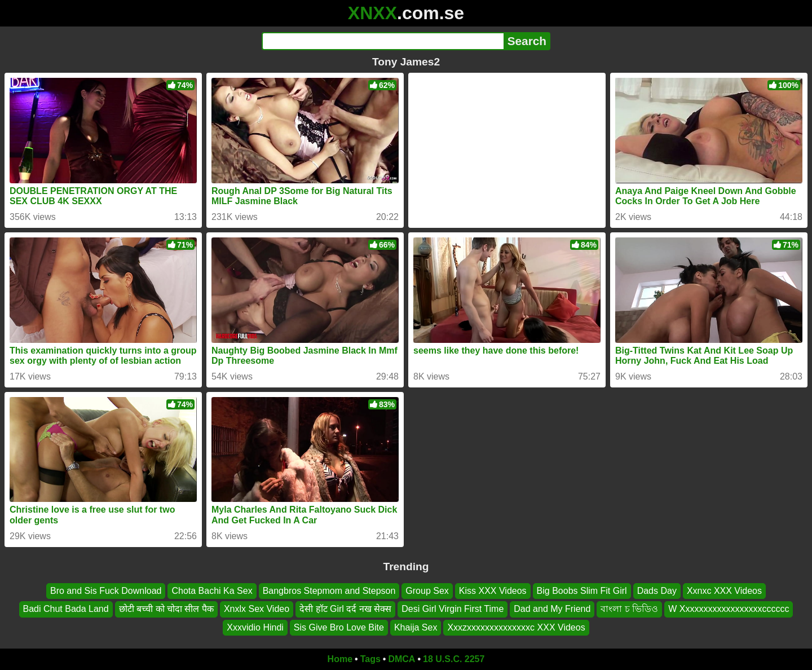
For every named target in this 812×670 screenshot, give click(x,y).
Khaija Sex (416, 627)
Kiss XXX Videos (493, 591)
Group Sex (427, 591)
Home (340, 659)
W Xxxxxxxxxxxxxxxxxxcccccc (729, 609)
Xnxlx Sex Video (257, 609)
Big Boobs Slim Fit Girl (582, 591)
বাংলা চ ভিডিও (629, 609)
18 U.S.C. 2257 (454, 659)
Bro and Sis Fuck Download (106, 591)
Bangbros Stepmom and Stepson (329, 591)
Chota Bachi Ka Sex (212, 591)
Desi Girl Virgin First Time (453, 609)
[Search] (383, 41)
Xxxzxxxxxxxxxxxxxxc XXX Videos (516, 627)
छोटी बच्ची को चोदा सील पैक (166, 609)
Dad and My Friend (552, 609)
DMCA (401, 659)
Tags (370, 659)
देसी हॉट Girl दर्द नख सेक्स (345, 609)
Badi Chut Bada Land (66, 609)
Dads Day (657, 591)
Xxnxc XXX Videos (724, 591)
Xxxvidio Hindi (255, 627)
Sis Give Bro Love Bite (339, 627)
